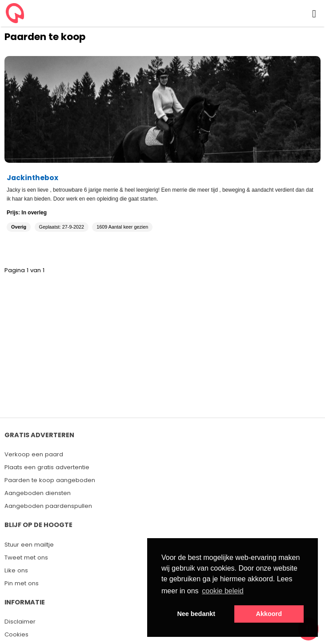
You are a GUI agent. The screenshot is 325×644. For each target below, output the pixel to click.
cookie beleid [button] (223, 591)
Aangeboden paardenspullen (48, 506)
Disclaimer (20, 622)
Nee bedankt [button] (196, 614)
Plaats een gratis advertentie (47, 467)
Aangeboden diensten (38, 493)
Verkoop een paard (34, 454)
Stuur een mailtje (29, 545)
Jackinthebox (32, 178)
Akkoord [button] (269, 614)
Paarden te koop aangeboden (50, 480)
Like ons (16, 570)
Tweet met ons (26, 557)
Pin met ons (22, 583)
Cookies (16, 634)
